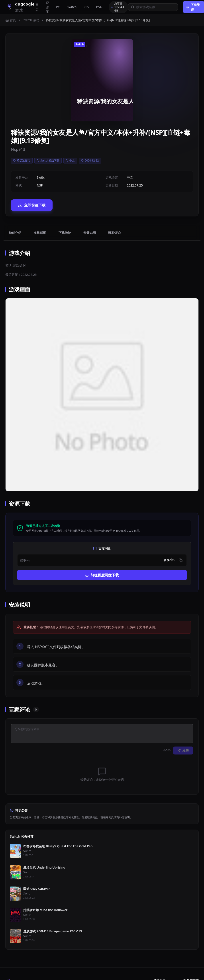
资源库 (47, 7)
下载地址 (65, 233)
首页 (37, 7)
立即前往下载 (32, 205)
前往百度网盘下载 (102, 575)
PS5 (86, 7)
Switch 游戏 (31, 20)
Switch (72, 7)
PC (58, 7)
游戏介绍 (15, 233)
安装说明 (90, 233)
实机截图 (40, 233)
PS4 (99, 7)
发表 (183, 750)
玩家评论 (114, 233)
